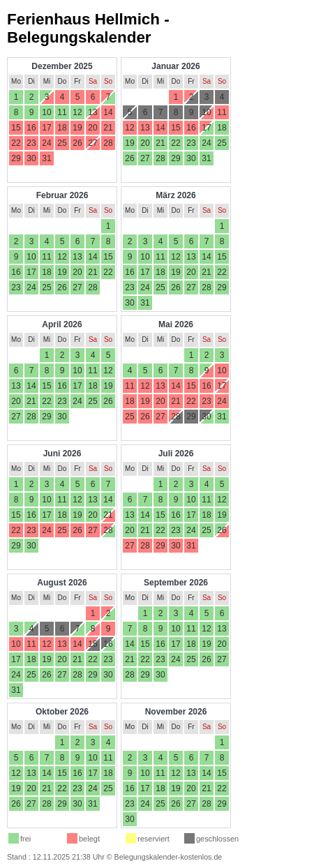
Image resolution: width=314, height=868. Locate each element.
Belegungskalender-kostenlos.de (169, 857)
